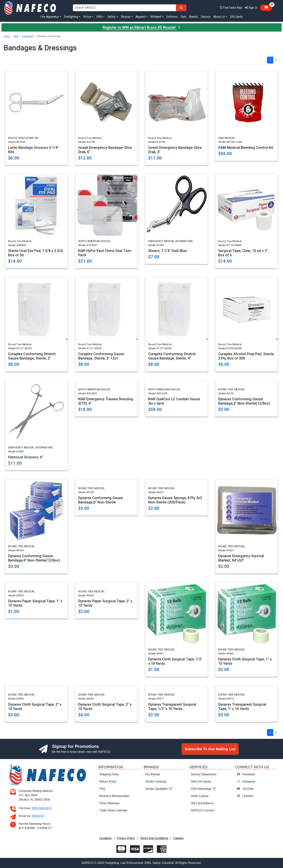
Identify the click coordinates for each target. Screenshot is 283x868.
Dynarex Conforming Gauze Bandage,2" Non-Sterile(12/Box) (244, 401)
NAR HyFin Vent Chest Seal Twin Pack (105, 253)
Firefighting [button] (71, 17)
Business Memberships (114, 796)
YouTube (248, 789)
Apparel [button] (140, 17)
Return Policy (108, 782)
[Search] (181, 8)
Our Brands (153, 774)
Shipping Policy (109, 774)
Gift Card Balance (202, 803)
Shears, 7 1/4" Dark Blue (167, 251)
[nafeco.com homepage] (30, 7)
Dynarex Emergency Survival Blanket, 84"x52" (241, 558)
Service (206, 17)
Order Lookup (200, 796)
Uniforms (172, 17)
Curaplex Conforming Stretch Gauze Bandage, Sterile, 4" (172, 356)
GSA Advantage (203, 789)
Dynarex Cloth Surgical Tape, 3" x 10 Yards (105, 707)
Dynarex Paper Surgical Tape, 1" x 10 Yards (35, 603)
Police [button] (87, 17)
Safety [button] (112, 17)
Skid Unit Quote (201, 782)
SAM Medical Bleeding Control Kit (246, 148)
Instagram (249, 782)
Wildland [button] (156, 17)
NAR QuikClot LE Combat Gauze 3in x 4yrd (174, 401)
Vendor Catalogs (156, 782)
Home (7, 36)
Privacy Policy (126, 838)
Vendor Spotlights (159, 789)
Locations (105, 838)
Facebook (249, 774)
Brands (194, 17)
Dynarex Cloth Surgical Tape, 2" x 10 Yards (35, 707)
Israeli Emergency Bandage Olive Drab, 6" (105, 150)
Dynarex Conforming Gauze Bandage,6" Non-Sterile (101, 500)
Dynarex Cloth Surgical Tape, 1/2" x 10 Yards (175, 661)
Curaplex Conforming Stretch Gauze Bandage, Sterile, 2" (32, 356)
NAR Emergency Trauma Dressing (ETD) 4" (106, 401)
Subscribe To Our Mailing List (210, 749)
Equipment (28, 36)
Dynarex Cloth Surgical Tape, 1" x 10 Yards (245, 661)
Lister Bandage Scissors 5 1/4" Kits (33, 150)
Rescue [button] (126, 17)
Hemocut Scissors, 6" (26, 457)
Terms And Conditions (154, 838)
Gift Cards (236, 17)
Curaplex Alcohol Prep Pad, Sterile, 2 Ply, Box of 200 (246, 356)
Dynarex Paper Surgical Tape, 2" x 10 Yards (105, 603)
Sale (183, 17)
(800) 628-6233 (41, 808)
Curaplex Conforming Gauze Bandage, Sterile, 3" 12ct (101, 356)
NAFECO (38, 816)
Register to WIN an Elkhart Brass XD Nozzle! (141, 27)
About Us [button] (219, 17)
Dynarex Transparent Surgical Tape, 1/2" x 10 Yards (172, 707)
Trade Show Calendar (113, 810)
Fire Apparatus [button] (50, 17)
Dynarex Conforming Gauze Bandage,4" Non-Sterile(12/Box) (34, 558)
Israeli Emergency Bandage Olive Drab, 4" (175, 150)
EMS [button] (99, 17)
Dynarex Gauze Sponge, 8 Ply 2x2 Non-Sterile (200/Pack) (175, 500)
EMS (16, 36)
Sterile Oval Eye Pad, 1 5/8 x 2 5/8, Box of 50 (36, 253)
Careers (179, 838)
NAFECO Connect (203, 810)
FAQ (102, 789)
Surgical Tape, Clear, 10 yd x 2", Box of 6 (243, 253)
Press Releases (110, 803)
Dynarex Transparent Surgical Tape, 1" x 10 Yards (242, 707)
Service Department (203, 774)
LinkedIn (248, 796)
